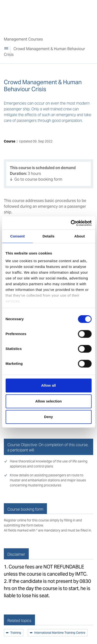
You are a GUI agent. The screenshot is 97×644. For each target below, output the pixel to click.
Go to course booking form (38, 179)
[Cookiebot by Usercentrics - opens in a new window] (71, 223)
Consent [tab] (17, 236)
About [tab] (80, 236)
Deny (48, 417)
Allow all (49, 385)
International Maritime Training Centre (60, 633)
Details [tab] (49, 236)
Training (16, 633)
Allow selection (48, 401)
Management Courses (23, 39)
